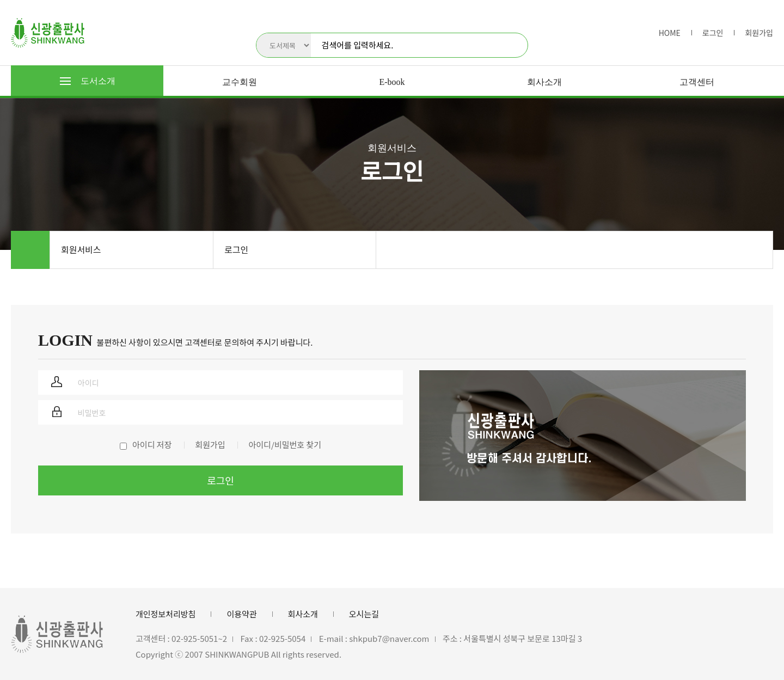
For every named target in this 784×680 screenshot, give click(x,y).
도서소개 (88, 81)
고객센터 (697, 82)
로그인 (713, 33)
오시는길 (364, 614)
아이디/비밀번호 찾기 (284, 445)
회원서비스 (81, 249)
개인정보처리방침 (166, 614)
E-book (392, 82)
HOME (670, 33)
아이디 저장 (152, 445)
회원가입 (759, 33)
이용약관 (241, 614)
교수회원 (240, 82)
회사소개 (544, 82)
